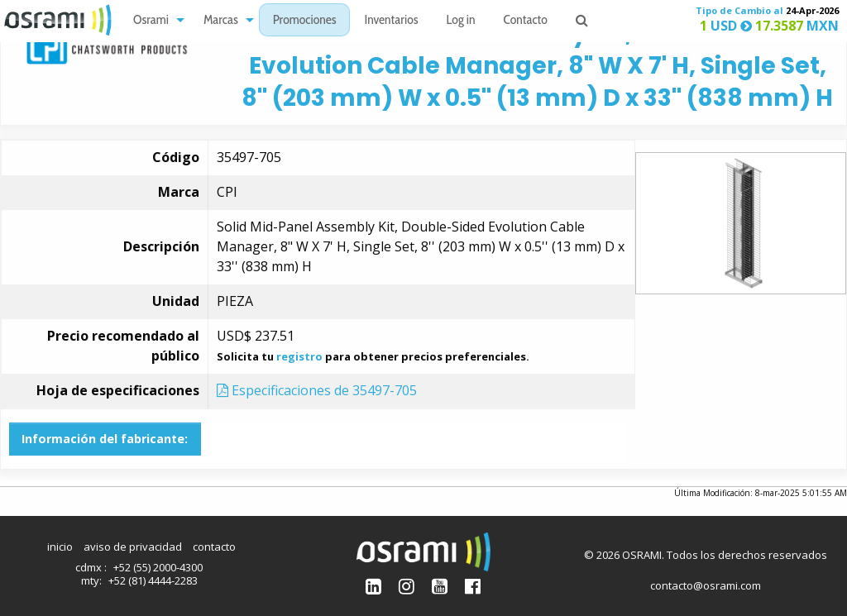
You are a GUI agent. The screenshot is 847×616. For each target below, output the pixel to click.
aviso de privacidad (133, 547)
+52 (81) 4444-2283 (153, 580)
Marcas (221, 21)
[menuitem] (154, 20)
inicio (60, 547)
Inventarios (391, 21)
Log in (461, 21)
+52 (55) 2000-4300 (158, 567)
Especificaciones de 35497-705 (317, 390)
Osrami (151, 21)
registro (299, 356)
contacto (214, 547)
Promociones (305, 21)
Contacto (526, 21)
